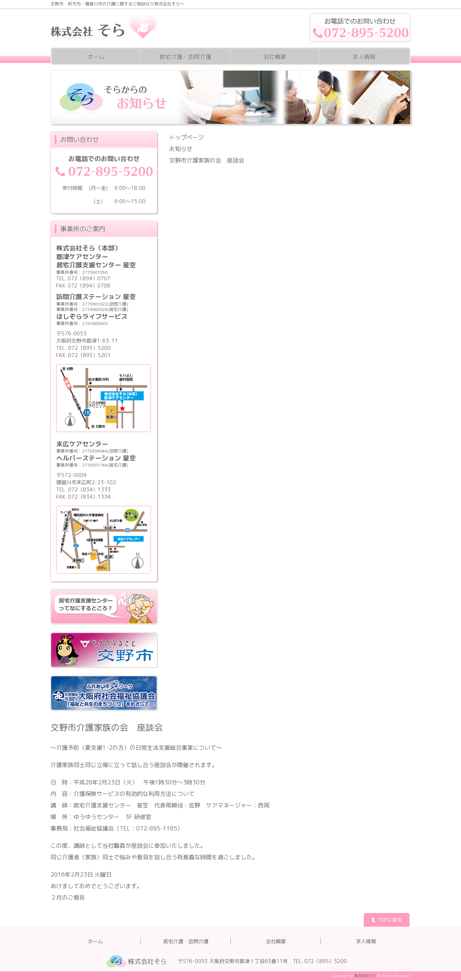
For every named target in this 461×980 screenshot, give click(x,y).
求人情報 (364, 57)
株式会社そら (147, 961)
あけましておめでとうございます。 (97, 886)
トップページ (187, 137)
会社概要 (275, 57)
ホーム (96, 57)
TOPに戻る (387, 920)
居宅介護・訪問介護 (185, 57)
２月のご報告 (68, 897)
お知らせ (181, 149)
